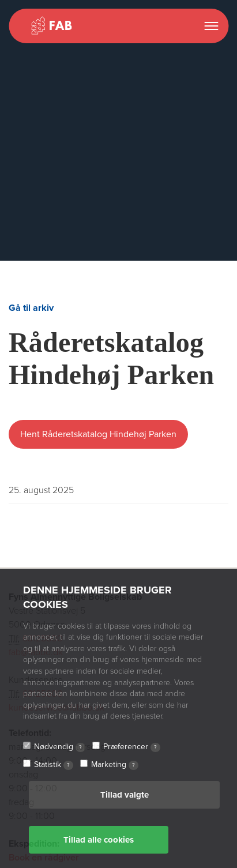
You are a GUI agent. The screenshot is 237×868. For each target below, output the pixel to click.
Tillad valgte (125, 795)
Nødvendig (60, 747)
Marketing (115, 765)
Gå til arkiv (31, 308)
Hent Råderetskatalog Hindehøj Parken (98, 434)
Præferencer (132, 747)
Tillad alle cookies (99, 840)
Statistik (54, 765)
